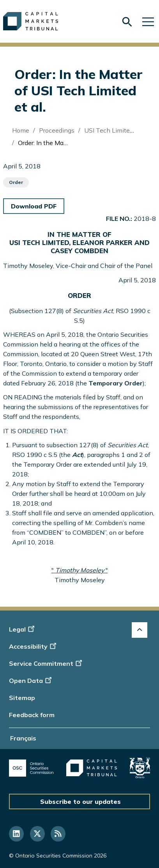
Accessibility (34, 646)
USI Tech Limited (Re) (115, 130)
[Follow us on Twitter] (37, 834)
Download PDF (34, 206)
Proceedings (57, 130)
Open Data (31, 681)
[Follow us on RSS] (58, 834)
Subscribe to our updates (80, 801)
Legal (23, 629)
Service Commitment (46, 663)
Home (21, 130)
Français (23, 738)
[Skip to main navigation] (148, 21)
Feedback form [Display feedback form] (32, 715)
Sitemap (22, 698)
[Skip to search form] (127, 22)
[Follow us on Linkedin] (16, 834)
